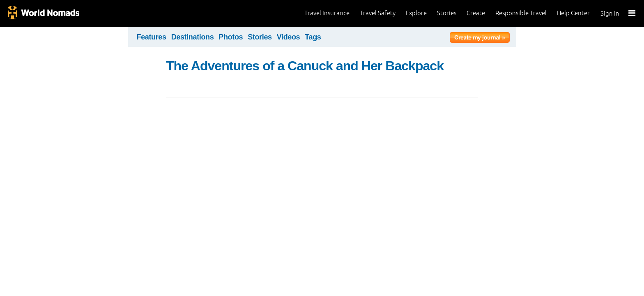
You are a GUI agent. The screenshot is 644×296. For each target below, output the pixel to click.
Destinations (193, 37)
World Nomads (43, 13)
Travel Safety (378, 13)
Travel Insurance (327, 13)
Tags (313, 37)
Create (476, 13)
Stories (447, 13)
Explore (416, 13)
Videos (289, 37)
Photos (231, 37)
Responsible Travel (521, 13)
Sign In (610, 13)
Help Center (573, 13)
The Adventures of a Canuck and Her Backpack (305, 66)
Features (152, 37)
